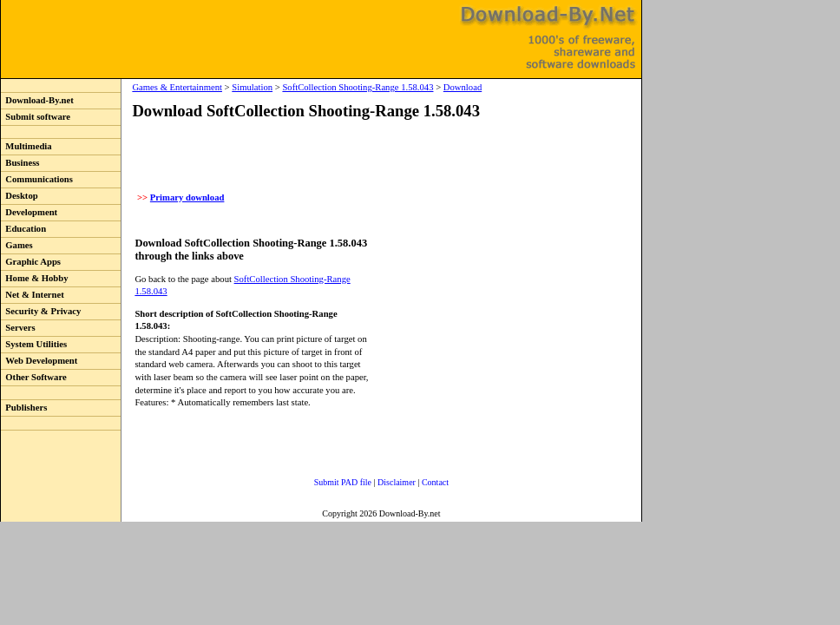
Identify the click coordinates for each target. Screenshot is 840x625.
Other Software (34, 377)
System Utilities (34, 344)
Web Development (39, 361)
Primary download (187, 197)
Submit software (36, 117)
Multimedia (26, 146)
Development (29, 212)
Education (23, 229)
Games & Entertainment (177, 87)
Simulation (252, 87)
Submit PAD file (343, 482)
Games (17, 245)
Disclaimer (397, 482)
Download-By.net (37, 100)
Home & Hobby (35, 278)
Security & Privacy (41, 311)
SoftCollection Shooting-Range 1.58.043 (358, 87)
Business (20, 163)
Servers (18, 328)
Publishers (24, 408)
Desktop (20, 196)
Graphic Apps (31, 262)
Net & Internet (33, 295)
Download (463, 87)
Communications (37, 179)
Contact (435, 482)
